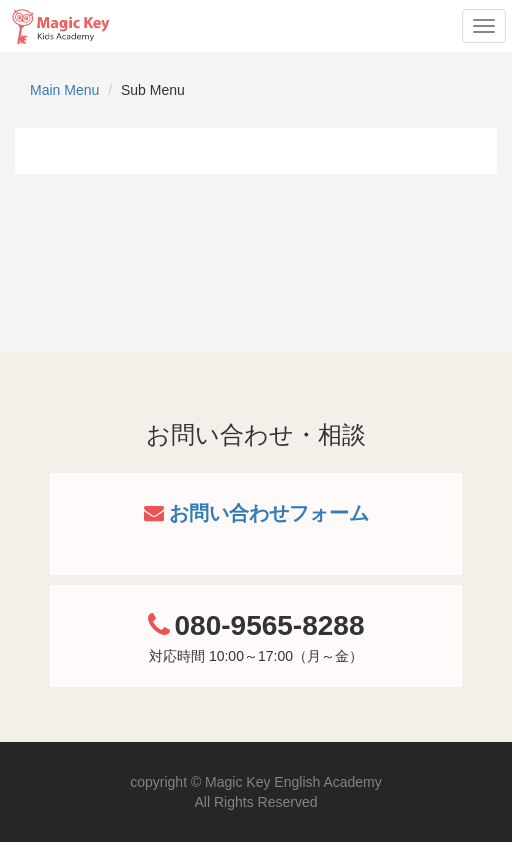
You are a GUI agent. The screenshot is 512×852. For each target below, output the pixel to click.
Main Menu (64, 90)
